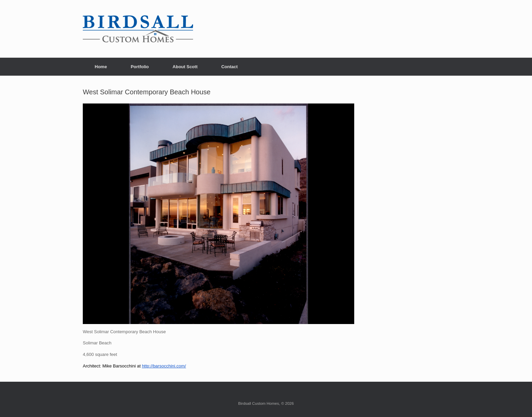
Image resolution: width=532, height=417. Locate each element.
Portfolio (140, 67)
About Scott (185, 67)
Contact (229, 67)
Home (101, 67)
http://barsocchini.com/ (164, 366)
